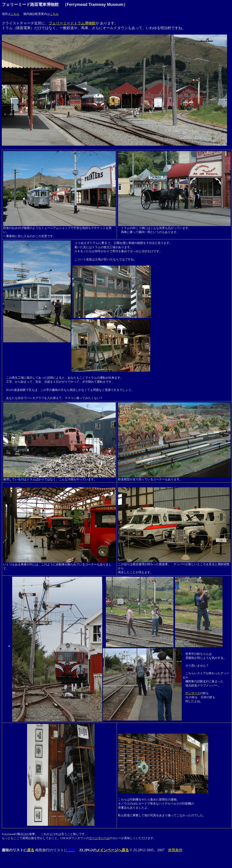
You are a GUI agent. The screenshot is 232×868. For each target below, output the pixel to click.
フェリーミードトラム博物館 (72, 23)
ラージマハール (99, 838)
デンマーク (193, 693)
